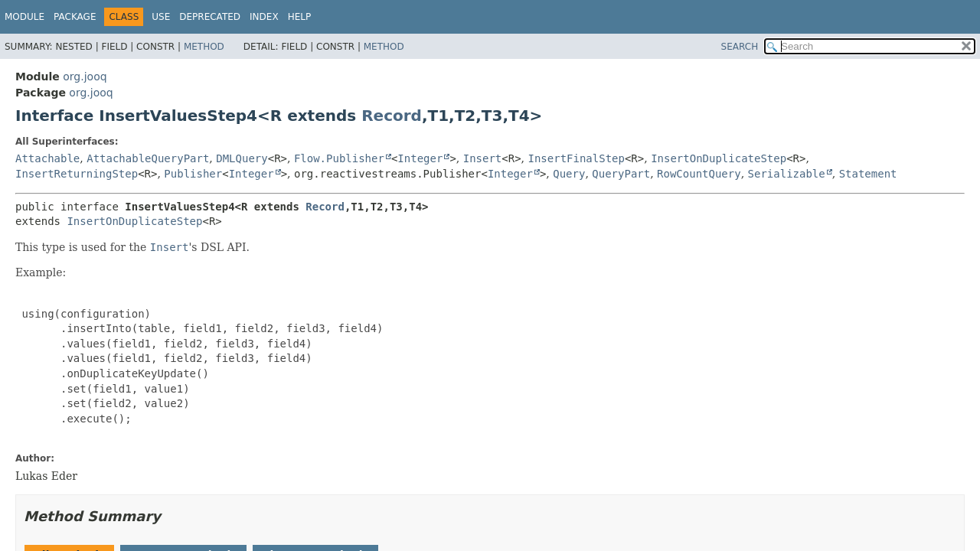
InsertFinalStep (577, 158)
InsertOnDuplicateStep (719, 158)
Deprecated (210, 17)
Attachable (47, 158)
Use (161, 17)
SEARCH (740, 47)
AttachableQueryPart (148, 158)
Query (569, 174)
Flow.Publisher (339, 158)
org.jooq (85, 77)
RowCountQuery (699, 174)
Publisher (193, 174)
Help (300, 17)
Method (204, 47)
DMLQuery (242, 158)
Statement (868, 174)
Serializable (787, 174)
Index (264, 17)
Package (75, 17)
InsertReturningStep (77, 174)
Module (24, 17)
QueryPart (621, 174)
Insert (483, 158)
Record (392, 116)
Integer (420, 158)
